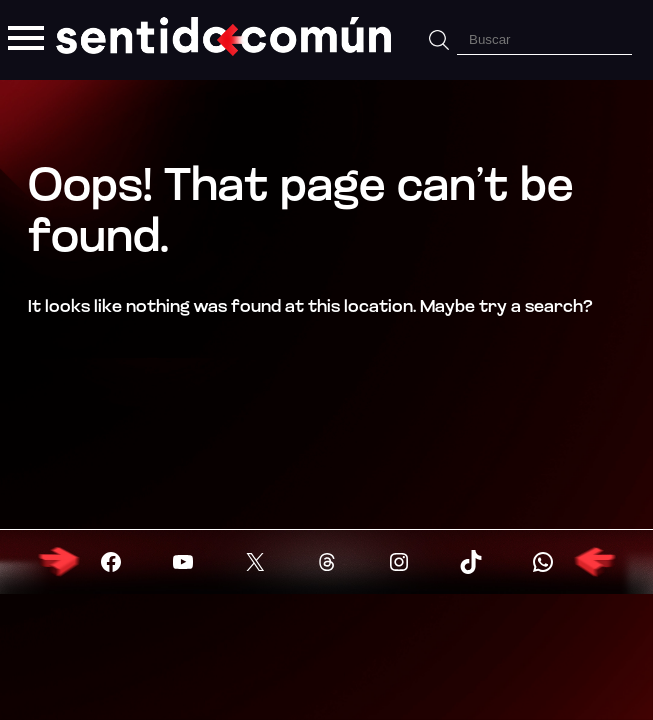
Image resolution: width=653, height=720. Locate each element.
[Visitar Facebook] (111, 562)
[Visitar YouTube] (183, 562)
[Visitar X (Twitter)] (255, 562)
